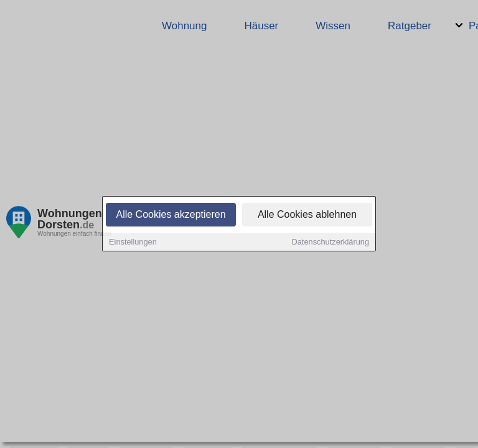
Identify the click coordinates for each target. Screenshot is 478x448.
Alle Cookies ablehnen (307, 216)
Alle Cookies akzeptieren (171, 216)
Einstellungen (133, 243)
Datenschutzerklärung (330, 243)
